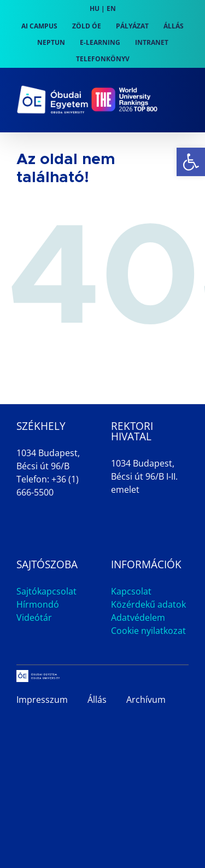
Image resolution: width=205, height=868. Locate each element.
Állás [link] (97, 700)
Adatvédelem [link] (138, 617)
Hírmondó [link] (38, 604)
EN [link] (111, 8)
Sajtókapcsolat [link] (46, 591)
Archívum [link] (146, 700)
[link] (191, 162)
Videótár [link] (34, 617)
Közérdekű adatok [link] (148, 604)
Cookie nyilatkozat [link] (148, 631)
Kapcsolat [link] (131, 591)
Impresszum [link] (42, 700)
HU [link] (95, 8)
